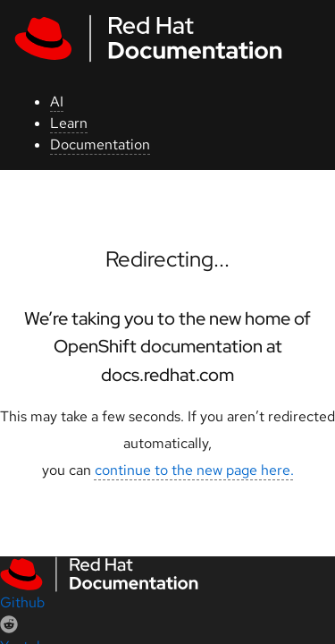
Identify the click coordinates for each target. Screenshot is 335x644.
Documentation (100, 144)
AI (57, 102)
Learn (69, 123)
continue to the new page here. (194, 470)
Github (22, 602)
